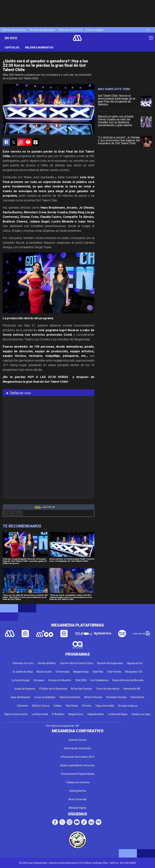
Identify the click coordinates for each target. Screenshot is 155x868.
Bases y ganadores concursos (77, 765)
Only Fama (72, 706)
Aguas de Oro (135, 663)
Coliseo (58, 706)
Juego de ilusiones (25, 689)
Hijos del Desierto (21, 697)
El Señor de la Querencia (53, 689)
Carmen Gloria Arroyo (14, 30)
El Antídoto (58, 714)
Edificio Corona (41, 706)
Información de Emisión (78, 748)
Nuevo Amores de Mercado (128, 680)
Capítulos (12, 48)
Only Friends (114, 672)
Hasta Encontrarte (70, 697)
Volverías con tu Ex (23, 663)
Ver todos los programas (62, 726)
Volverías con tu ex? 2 (70, 30)
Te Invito (87, 706)
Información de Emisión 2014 (77, 757)
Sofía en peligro (95, 30)
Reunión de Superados (42, 30)
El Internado (63, 672)
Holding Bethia (78, 791)
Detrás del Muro (47, 663)
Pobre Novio (137, 697)
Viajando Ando (96, 714)
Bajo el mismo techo (16, 714)
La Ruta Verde (40, 714)
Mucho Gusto (44, 672)
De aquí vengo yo (128, 706)
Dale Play (98, 672)
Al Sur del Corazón (82, 689)
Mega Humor (76, 714)
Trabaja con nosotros (78, 782)
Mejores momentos (39, 48)
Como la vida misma (108, 689)
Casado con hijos (141, 714)
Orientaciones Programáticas (78, 774)
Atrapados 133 (134, 672)
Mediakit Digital (77, 808)
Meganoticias (81, 672)
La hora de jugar (21, 680)
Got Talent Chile (13, 513)
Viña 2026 (81, 680)
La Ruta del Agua (118, 714)
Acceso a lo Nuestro (60, 680)
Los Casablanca (100, 680)
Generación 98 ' (132, 689)
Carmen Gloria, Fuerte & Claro (77, 663)
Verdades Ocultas (116, 697)
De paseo (39, 680)
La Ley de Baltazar (45, 697)
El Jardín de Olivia (23, 672)
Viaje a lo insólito (105, 706)
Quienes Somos (77, 740)
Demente (23, 706)
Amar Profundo (93, 697)
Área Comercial (77, 799)
